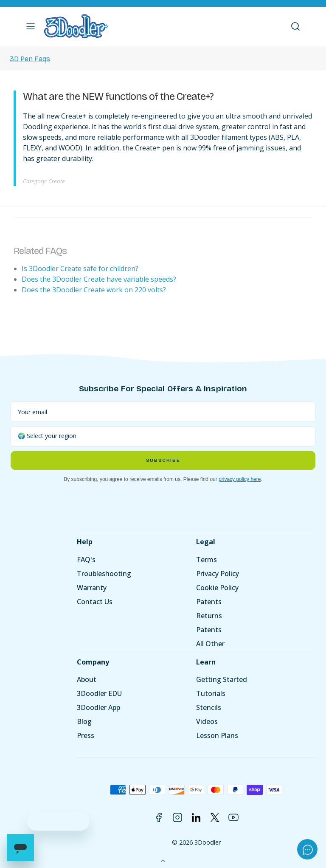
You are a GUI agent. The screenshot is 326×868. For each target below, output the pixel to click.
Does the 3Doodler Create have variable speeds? (99, 279)
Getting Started (222, 679)
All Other (210, 644)
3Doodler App (98, 707)
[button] (31, 26)
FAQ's (86, 560)
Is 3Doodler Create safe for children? (80, 269)
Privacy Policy (218, 574)
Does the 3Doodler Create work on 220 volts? (94, 290)
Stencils (209, 707)
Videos (207, 721)
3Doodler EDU (99, 693)
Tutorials (211, 693)
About (87, 679)
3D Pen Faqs (30, 59)
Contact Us (95, 602)
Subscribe (163, 460)
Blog (84, 721)
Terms (207, 560)
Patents (209, 602)
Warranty (92, 588)
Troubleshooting (104, 574)
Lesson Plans (217, 735)
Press (86, 735)
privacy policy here (240, 479)
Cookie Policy (217, 588)
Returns (209, 616)
